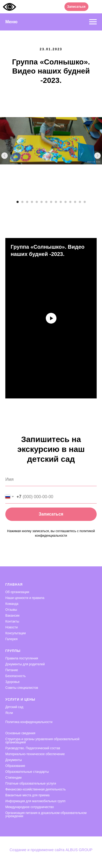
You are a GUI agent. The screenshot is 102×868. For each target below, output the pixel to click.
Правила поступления (22, 658)
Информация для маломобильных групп (35, 801)
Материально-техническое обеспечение (35, 754)
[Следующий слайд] (97, 156)
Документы (14, 760)
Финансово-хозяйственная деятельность (36, 789)
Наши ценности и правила (25, 598)
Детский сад (14, 707)
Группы (13, 651)
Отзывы (11, 610)
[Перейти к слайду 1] (18, 202)
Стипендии (13, 778)
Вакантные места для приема (27, 795)
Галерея (11, 639)
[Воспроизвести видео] (51, 318)
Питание (12, 670)
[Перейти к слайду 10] (61, 202)
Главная (14, 585)
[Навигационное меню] (93, 22)
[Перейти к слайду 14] (80, 202)
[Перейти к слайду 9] (56, 202)
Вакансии (12, 616)
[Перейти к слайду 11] (66, 202)
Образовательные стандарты (27, 772)
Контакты (12, 621)
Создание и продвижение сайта (38, 850)
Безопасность (16, 676)
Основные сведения (20, 733)
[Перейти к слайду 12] (70, 202)
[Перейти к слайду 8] (51, 202)
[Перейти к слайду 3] (27, 202)
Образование (15, 766)
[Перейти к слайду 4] (32, 202)
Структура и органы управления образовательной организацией (42, 741)
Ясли (9, 713)
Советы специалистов (22, 688)
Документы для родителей (25, 664)
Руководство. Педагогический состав (33, 748)
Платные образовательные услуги (31, 783)
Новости (11, 627)
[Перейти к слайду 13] (75, 202)
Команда (12, 604)
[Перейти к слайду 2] (22, 202)
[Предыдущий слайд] (5, 156)
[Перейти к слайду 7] (46, 202)
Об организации (17, 592)
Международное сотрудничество (30, 807)
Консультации (16, 633)
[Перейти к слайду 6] (42, 202)
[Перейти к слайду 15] (85, 202)
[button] (76, 7)
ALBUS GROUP (79, 850)
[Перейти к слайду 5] (37, 202)
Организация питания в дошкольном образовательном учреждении (46, 815)
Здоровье (13, 682)
